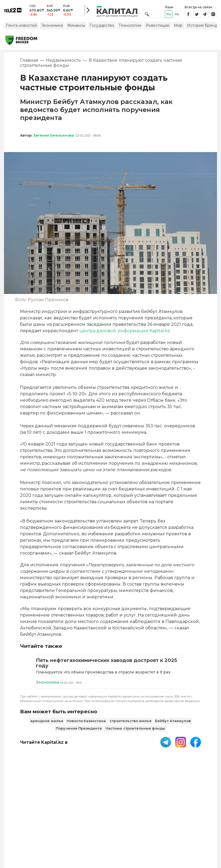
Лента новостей (21, 28)
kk (177, 15)
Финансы (76, 28)
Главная (29, 63)
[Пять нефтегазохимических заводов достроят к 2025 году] (111, 665)
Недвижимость (63, 63)
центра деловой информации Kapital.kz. (125, 333)
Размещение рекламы (150, 821)
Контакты (121, 819)
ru (169, 15)
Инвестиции (158, 28)
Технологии (130, 28)
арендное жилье (47, 723)
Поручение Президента (79, 731)
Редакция (196, 819)
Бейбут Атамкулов (173, 723)
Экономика (52, 28)
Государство (102, 28)
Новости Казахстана (86, 723)
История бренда (203, 28)
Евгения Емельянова (54, 138)
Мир (178, 28)
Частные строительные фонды (135, 731)
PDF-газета (22, 821)
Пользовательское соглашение (62, 821)
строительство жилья (131, 723)
